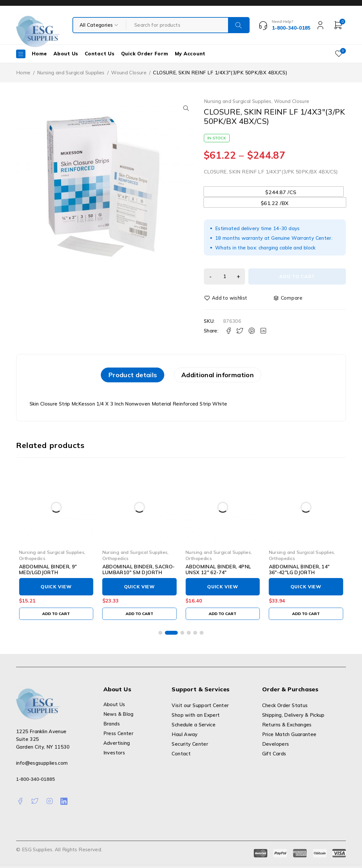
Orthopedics (32, 561)
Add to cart (299, 276)
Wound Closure (129, 73)
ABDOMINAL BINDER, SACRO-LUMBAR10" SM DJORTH (139, 572)
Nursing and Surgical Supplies (71, 73)
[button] (185, 108)
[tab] (125, 377)
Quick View (56, 590)
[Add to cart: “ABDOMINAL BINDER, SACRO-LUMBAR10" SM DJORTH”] (140, 617)
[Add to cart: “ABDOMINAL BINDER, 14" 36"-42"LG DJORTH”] (306, 617)
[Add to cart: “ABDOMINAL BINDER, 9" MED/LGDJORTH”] (56, 617)
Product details (125, 376)
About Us (66, 54)
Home (39, 54)
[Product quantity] (226, 276)
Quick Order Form (145, 54)
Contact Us (100, 54)
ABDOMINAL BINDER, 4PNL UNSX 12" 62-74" (218, 572)
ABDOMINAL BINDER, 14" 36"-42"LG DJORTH (299, 572)
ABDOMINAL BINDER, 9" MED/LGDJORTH (48, 572)
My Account (190, 54)
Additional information (225, 376)
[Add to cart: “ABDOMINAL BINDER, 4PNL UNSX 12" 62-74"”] (223, 617)
